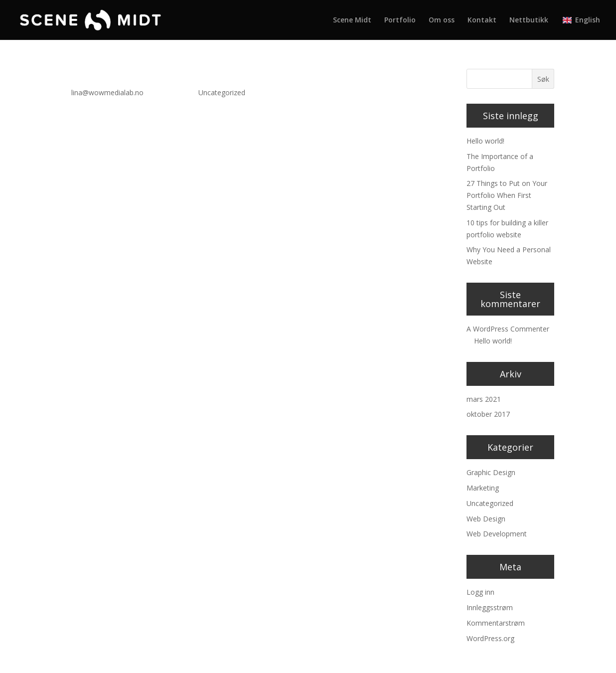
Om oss (442, 20)
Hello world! (97, 75)
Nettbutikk (529, 20)
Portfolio (400, 20)
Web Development (497, 534)
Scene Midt (352, 20)
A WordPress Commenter (508, 329)
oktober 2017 (488, 414)
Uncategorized (222, 92)
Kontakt (482, 20)
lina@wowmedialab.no (107, 92)
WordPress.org (490, 638)
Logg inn (480, 592)
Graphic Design (491, 472)
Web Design (486, 519)
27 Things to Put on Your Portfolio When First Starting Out (507, 195)
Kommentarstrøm (496, 623)
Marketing (483, 488)
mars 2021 (484, 399)
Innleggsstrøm (490, 607)
